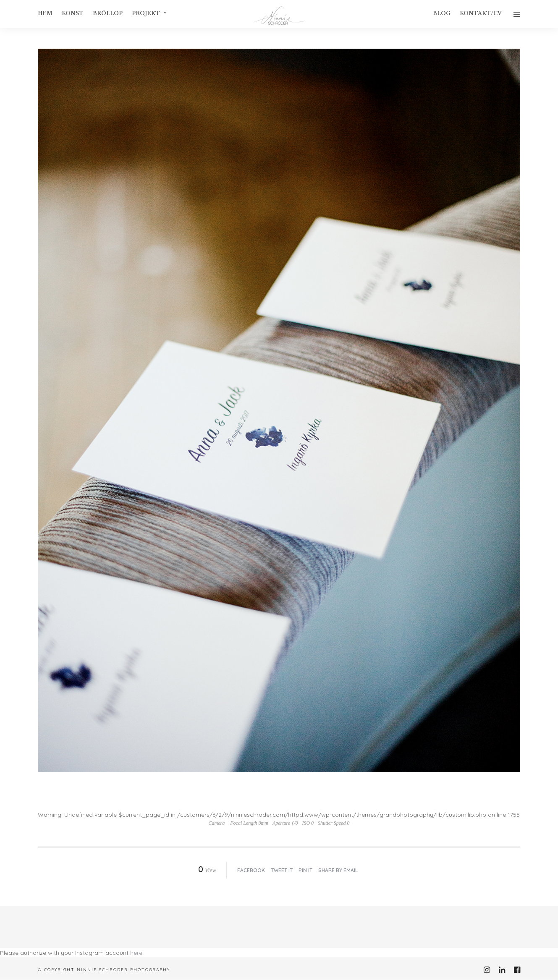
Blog (442, 13)
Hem (45, 13)
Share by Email (338, 870)
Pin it (305, 870)
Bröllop (108, 13)
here (136, 953)
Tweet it (282, 870)
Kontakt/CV (481, 13)
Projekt (146, 13)
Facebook (251, 870)
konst (73, 13)
